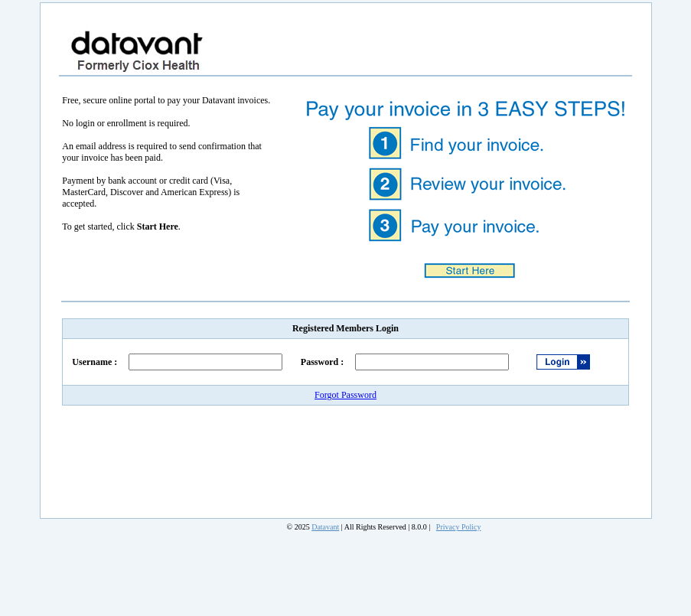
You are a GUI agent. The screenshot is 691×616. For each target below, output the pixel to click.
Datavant (325, 527)
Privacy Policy (459, 527)
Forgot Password (345, 395)
